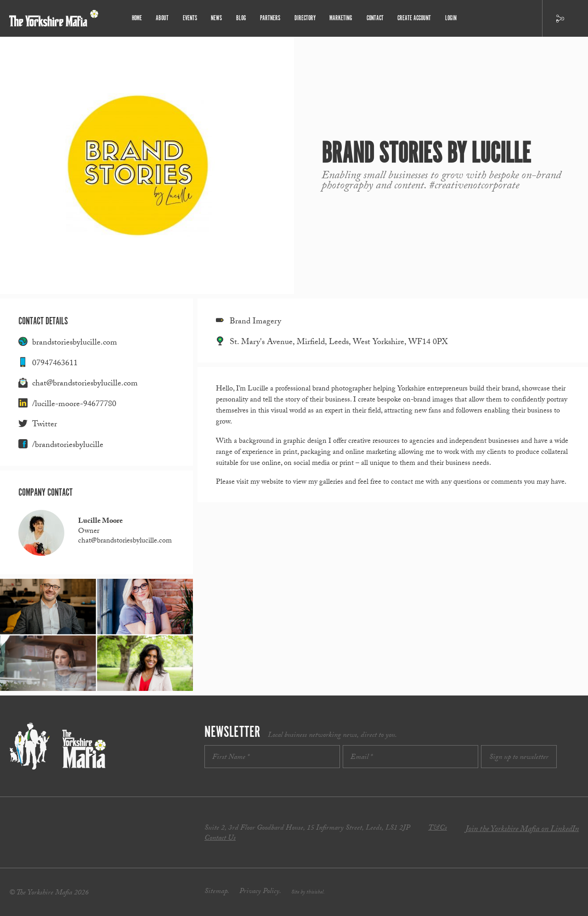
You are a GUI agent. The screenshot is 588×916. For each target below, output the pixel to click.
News (218, 18)
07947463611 (55, 364)
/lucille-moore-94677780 (74, 405)
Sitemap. (217, 892)
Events (192, 18)
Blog (242, 18)
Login (449, 18)
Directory (305, 18)
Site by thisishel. (308, 893)
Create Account (413, 18)
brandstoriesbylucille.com (75, 343)
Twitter (45, 425)
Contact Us (220, 839)
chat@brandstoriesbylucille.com (85, 384)
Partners (271, 18)
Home (139, 18)
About (164, 18)
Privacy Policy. (260, 892)
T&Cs (438, 828)
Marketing (340, 18)
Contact (374, 18)
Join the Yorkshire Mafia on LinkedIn (522, 830)
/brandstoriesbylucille (68, 446)
